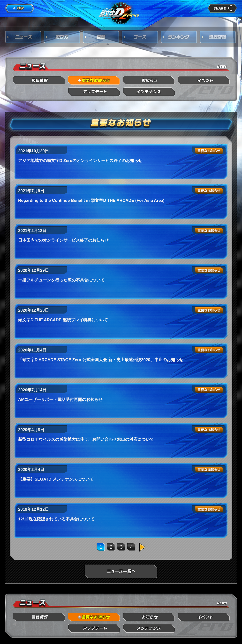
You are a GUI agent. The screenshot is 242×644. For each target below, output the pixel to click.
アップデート (94, 92)
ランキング (179, 37)
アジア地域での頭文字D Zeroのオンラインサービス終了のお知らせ (80, 161)
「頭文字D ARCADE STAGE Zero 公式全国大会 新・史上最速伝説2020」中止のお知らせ (101, 360)
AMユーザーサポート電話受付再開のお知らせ (60, 400)
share (222, 8)
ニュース (23, 37)
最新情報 (39, 80)
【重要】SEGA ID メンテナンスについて (56, 479)
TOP (20, 8)
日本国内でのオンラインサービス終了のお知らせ (63, 240)
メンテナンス (149, 92)
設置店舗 (218, 37)
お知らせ (149, 80)
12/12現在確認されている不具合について (56, 519)
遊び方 (62, 37)
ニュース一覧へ (121, 571)
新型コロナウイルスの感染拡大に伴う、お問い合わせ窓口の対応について (86, 439)
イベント (204, 80)
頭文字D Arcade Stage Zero (119, 13)
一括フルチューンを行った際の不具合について (61, 280)
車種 (101, 37)
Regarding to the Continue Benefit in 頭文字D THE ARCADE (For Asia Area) (91, 200)
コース (140, 37)
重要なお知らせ (94, 80)
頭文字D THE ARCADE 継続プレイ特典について (63, 320)
